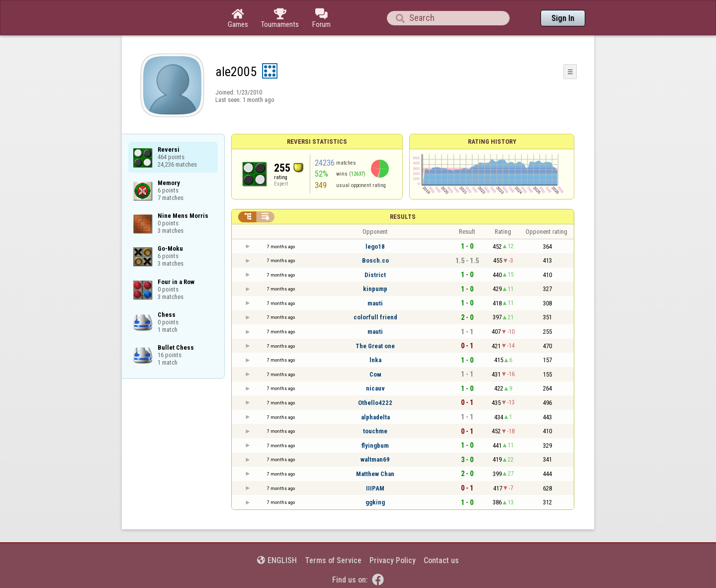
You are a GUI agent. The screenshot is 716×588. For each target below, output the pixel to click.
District (375, 275)
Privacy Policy (393, 560)
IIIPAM (375, 488)
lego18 (375, 246)
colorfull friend (375, 317)
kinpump (375, 289)
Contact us (441, 560)
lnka (375, 360)
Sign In (563, 18)
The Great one (375, 346)
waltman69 (375, 459)
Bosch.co (375, 260)
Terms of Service (333, 560)
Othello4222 (375, 403)
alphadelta (375, 417)
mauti (375, 303)
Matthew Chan (375, 474)
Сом (375, 374)
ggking (375, 502)
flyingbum (375, 445)
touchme (375, 431)
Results (403, 217)
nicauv (375, 388)
